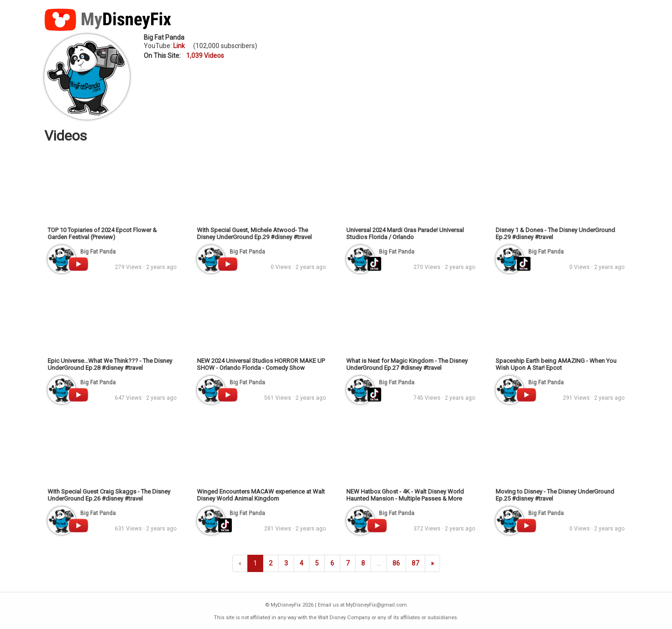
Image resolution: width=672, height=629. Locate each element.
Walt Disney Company (344, 618)
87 (415, 563)
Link (179, 46)
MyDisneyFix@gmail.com (376, 605)
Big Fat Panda (164, 37)
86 (396, 563)
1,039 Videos (205, 56)
